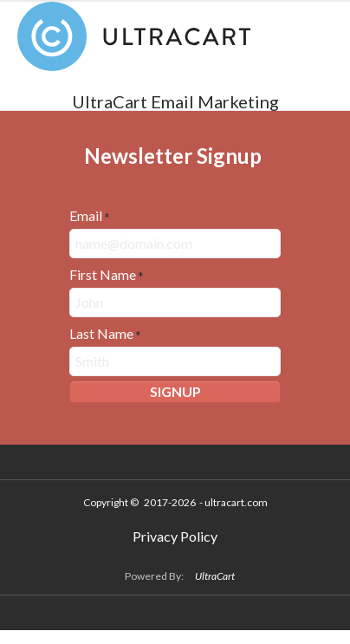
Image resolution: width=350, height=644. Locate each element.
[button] (175, 393)
